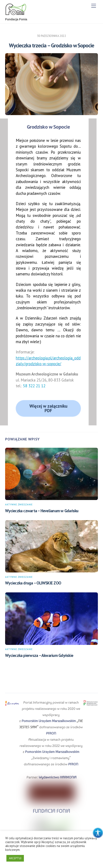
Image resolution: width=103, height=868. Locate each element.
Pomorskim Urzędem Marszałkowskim (49, 721)
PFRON (51, 733)
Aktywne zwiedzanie (19, 505)
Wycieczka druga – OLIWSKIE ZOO (33, 583)
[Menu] (94, 6)
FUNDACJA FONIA (51, 811)
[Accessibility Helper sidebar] (98, 833)
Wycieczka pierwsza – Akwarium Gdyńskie (39, 655)
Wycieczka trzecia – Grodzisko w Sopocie (51, 45)
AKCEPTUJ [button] (15, 858)
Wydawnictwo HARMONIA (57, 777)
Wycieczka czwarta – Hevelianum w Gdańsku (42, 511)
